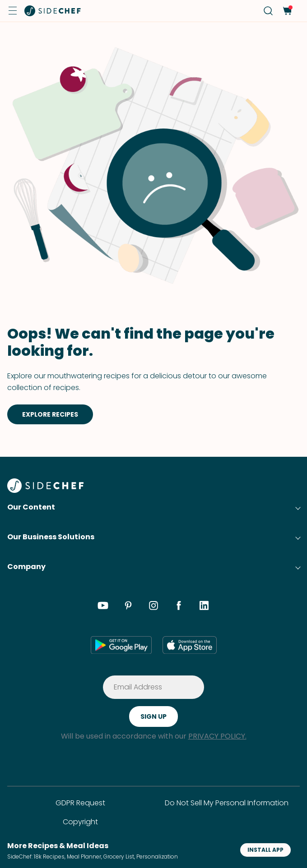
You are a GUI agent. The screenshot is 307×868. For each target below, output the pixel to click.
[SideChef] (45, 490)
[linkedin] (204, 607)
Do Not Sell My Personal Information (227, 803)
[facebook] (179, 607)
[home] (53, 11)
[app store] (190, 645)
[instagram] (153, 607)
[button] (13, 11)
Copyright (80, 822)
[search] (268, 11)
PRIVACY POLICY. (217, 736)
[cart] (287, 11)
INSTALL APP (265, 850)
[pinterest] (128, 607)
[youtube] (103, 607)
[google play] (121, 645)
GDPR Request (80, 803)
